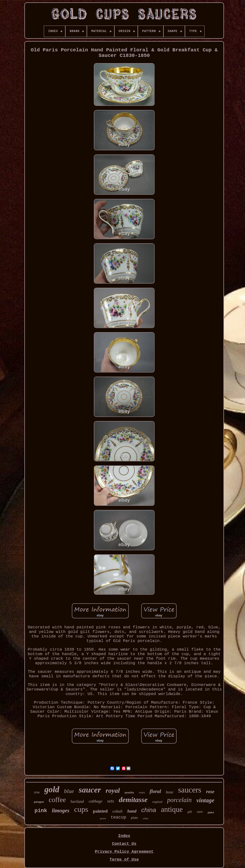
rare (200, 812)
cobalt (118, 811)
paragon (39, 802)
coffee (57, 800)
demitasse (133, 800)
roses (142, 793)
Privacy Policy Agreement (124, 852)
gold (52, 790)
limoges (61, 811)
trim (37, 792)
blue (69, 791)
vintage (205, 800)
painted (100, 811)
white (145, 818)
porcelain (179, 800)
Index (124, 836)
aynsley (129, 792)
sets (111, 801)
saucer (90, 790)
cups (81, 809)
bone (170, 792)
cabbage (95, 801)
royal (113, 790)
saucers (190, 790)
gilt (190, 812)
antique (172, 809)
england (157, 802)
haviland (77, 801)
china (149, 810)
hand (132, 811)
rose (210, 792)
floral (155, 791)
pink (41, 811)
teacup (118, 817)
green (103, 818)
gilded (211, 812)
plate (134, 818)
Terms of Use (124, 860)
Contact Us (124, 844)
